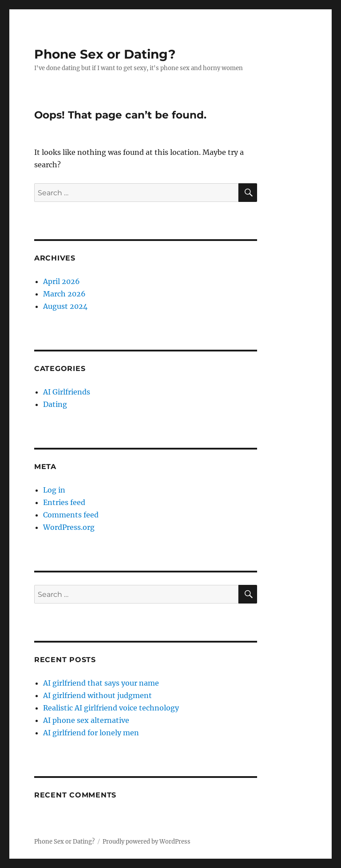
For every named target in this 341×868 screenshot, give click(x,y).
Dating (55, 404)
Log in (54, 490)
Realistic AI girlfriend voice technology (111, 708)
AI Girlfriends (67, 392)
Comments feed (71, 515)
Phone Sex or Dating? (105, 54)
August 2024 (65, 306)
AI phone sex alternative (86, 720)
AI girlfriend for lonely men (91, 733)
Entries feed (64, 502)
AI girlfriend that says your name (101, 683)
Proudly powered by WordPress (147, 842)
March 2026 (64, 294)
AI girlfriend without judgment (97, 695)
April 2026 (61, 281)
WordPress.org (69, 527)
